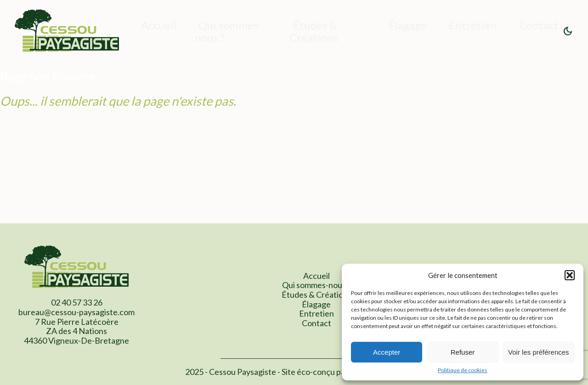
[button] (570, 275)
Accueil (159, 25)
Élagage (408, 25)
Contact (539, 25)
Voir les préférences (539, 352)
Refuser (463, 352)
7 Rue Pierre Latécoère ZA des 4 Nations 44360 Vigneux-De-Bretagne (76, 331)
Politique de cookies (463, 370)
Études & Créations (314, 31)
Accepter (387, 352)
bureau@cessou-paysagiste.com (76, 312)
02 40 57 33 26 (77, 302)
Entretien (473, 25)
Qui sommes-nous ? (228, 31)
